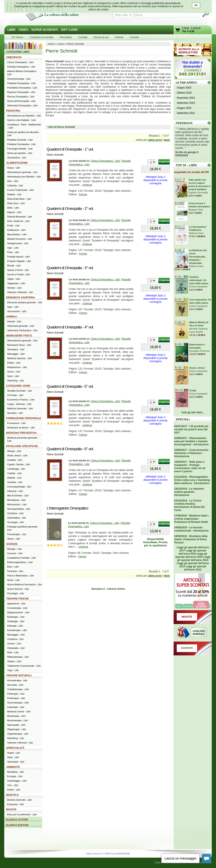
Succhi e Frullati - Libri (19, 274)
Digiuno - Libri (14, 212)
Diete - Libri (13, 208)
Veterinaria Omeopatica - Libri (22, 105)
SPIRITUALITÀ (15, 748)
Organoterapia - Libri (18, 734)
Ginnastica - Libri (16, 349)
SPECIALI (183, 419)
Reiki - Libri (13, 652)
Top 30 (209, 165)
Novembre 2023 (186, 98)
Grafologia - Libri (16, 621)
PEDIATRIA (13, 111)
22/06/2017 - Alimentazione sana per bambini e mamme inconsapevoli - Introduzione (191, 441)
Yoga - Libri (13, 670)
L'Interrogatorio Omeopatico (67, 508)
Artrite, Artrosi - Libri (17, 455)
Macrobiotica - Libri (17, 234)
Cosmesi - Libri (15, 553)
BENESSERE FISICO (19, 336)
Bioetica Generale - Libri (20, 800)
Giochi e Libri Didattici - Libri (21, 120)
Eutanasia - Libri (15, 804)
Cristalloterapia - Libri (18, 689)
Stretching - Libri (16, 381)
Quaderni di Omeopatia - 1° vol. (70, 149)
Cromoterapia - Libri (17, 608)
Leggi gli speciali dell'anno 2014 (194, 559)
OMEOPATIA (14, 57)
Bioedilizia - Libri (16, 772)
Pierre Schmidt (55, 155)
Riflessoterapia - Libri (18, 657)
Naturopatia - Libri (16, 725)
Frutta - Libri (13, 226)
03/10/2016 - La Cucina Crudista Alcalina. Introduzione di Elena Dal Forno (189, 505)
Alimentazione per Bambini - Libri (24, 116)
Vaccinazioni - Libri (17, 158)
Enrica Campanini (198, 287)
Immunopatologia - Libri (19, 487)
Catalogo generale (193, 633)
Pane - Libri (13, 252)
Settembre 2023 (186, 103)
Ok (196, 5)
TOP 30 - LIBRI (186, 165)
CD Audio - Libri (15, 395)
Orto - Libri (13, 785)
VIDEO (23, 30)
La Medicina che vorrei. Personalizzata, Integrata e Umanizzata (198, 257)
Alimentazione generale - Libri (22, 172)
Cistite (193, 390)
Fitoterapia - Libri (16, 694)
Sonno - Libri (14, 372)
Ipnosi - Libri (13, 580)
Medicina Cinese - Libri (19, 712)
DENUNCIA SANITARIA (21, 298)
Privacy (158, 862)
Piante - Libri (14, 790)
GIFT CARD (69, 30)
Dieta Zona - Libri (16, 203)
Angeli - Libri (14, 753)
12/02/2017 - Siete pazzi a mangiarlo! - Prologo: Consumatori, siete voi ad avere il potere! (190, 467)
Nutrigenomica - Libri (18, 243)
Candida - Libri (15, 460)
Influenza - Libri (15, 491)
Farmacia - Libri (15, 571)
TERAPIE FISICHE (18, 599)
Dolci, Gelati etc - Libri (18, 221)
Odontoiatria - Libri (17, 518)
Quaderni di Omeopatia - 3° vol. (70, 268)
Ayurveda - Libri (15, 685)
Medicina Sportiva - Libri (20, 358)
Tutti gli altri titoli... (193, 413)
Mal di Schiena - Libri (18, 496)
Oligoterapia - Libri (17, 729)
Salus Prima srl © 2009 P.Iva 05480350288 (108, 854)
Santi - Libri (13, 757)
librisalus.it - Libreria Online (108, 589)
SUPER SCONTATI (44, 30)
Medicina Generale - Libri (20, 408)
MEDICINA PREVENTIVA (21, 433)
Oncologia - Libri (16, 522)
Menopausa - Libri (16, 500)
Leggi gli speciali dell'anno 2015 (191, 555)
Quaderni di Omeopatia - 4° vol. (70, 327)
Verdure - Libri (14, 288)
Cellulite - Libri (14, 473)
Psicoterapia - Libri (17, 534)
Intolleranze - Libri (16, 230)
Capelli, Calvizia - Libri (19, 464)
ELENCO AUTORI (17, 820)
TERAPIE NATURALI (19, 676)
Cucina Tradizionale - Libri (20, 190)
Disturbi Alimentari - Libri (20, 217)
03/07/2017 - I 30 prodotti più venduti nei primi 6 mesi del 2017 (191, 429)
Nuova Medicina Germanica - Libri (25, 584)
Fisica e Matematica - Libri (21, 576)
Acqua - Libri (14, 168)
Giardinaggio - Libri (17, 781)
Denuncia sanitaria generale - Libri (25, 302)
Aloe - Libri (13, 181)
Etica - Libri (13, 567)
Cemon (83, 194)
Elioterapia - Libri (16, 617)
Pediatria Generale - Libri (20, 140)
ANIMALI (12, 317)
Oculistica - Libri (15, 513)
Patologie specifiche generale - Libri (23, 528)
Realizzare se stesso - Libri (21, 428)
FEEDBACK (184, 123)
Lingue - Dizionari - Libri (19, 404)
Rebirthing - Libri (16, 738)
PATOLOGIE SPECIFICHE (22, 446)
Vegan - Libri (14, 279)
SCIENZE (12, 544)
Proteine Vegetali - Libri (19, 261)
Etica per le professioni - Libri (22, 814)
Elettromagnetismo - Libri (20, 562)
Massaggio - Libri (16, 354)
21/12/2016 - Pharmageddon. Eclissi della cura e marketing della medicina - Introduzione (192, 480)
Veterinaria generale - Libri (21, 326)
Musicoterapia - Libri (18, 720)
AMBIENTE (13, 767)
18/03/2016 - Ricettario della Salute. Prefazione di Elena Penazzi (191, 539)
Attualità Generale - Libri (20, 391)
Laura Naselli (196, 332)
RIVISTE (11, 810)
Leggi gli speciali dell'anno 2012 (195, 568)
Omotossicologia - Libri (19, 79)
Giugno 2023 (184, 108)
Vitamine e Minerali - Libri (20, 292)
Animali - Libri (14, 321)
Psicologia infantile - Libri (20, 149)
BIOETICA (13, 795)
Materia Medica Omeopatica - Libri (22, 73)
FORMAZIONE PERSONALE (24, 418)
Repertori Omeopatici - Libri (21, 92)
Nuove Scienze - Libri (18, 589)
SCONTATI (187, 648)
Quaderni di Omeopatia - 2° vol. (70, 209)
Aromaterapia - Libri (17, 680)
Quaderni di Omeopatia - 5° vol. (70, 386)
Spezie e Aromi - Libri (18, 270)
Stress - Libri (14, 539)
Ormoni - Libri (14, 644)
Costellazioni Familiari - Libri (22, 558)
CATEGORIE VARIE (18, 386)
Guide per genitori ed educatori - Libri (24, 134)
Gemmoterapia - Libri (18, 703)
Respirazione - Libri (17, 367)
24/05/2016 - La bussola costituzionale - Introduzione (191, 529)
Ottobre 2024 (184, 93)
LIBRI (11, 30)
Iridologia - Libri (15, 626)
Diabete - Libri (14, 194)
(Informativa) (103, 6)
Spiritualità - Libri (16, 762)
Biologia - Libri (14, 549)
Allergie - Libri (14, 451)
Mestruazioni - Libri (17, 504)
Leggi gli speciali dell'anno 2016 (192, 552)
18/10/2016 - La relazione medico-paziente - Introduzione (189, 492)
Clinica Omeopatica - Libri (105, 161)
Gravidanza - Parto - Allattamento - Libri (24, 126)
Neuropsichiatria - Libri (19, 509)
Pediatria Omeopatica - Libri (21, 83)
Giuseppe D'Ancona (199, 351)
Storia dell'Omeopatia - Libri (21, 101)
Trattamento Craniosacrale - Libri (24, 666)
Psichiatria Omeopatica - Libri (22, 88)
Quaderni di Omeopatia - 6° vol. (70, 449)
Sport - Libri (13, 376)
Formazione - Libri (16, 423)
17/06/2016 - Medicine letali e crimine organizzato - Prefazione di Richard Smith (191, 519)
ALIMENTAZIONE (17, 163)
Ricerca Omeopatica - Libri (21, 97)
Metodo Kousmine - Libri (20, 239)
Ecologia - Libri (15, 776)
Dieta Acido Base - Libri (19, 199)
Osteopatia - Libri (16, 648)
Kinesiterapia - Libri (17, 630)
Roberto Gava (196, 233)
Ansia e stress (197, 368)
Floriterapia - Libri (16, 698)
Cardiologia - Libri (16, 469)
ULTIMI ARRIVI (186, 83)
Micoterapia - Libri (16, 716)
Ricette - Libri (14, 266)
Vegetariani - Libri (16, 283)
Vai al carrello (178, 30)
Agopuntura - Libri (16, 604)
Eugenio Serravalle (198, 192)
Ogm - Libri (13, 248)
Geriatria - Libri (15, 482)
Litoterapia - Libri (16, 707)
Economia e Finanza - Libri (21, 400)
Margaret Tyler (196, 210)
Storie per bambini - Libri (20, 153)
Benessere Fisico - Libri (19, 345)
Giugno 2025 (184, 88)
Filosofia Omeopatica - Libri (21, 67)
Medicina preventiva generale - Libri (23, 439)
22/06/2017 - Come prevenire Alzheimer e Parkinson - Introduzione (191, 453)
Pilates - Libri (14, 363)
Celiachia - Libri (15, 186)
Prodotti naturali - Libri (18, 257)
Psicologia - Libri (16, 593)
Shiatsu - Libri (14, 661)
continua (87, 185)
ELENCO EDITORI (17, 825)
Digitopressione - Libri (18, 612)
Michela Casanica (198, 329)
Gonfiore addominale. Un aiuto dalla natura (199, 280)
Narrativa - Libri (15, 413)
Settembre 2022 (186, 113)
